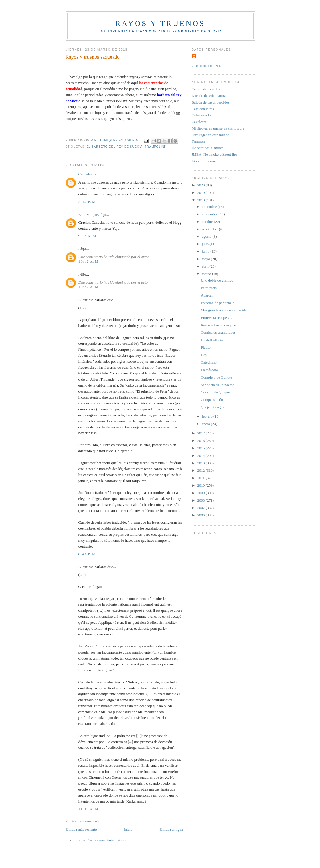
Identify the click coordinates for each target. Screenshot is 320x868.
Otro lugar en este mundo (211, 135)
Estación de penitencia (218, 303)
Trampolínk (156, 147)
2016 (202, 441)
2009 (202, 493)
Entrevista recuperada (217, 318)
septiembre (210, 229)
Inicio (128, 829)
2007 (202, 508)
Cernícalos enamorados (218, 332)
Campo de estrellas (206, 89)
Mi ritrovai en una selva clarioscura (218, 128)
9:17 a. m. (88, 236)
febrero (208, 416)
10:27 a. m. (89, 287)
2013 (202, 463)
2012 (202, 470)
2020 (202, 185)
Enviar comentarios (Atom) (107, 840)
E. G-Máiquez (89, 215)
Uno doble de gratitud (217, 280)
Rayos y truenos (160, 23)
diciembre (210, 207)
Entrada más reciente (81, 829)
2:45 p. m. (88, 202)
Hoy (204, 355)
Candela (85, 174)
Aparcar (207, 295)
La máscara (209, 370)
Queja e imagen (213, 407)
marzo (207, 274)
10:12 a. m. (89, 261)
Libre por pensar (204, 161)
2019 (202, 193)
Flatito (206, 347)
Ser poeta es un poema (218, 385)
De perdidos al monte (208, 148)
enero (206, 424)
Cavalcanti (200, 122)
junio (206, 251)
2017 (202, 433)
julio (206, 244)
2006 (202, 515)
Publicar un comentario (83, 821)
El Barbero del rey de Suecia (115, 147)
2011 (202, 478)
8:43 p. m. (88, 554)
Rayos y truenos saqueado (220, 325)
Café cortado (201, 115)
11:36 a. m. (89, 809)
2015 (202, 448)
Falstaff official (212, 340)
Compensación (212, 400)
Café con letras (203, 109)
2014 (202, 456)
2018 (202, 200)
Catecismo (209, 362)
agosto (207, 236)
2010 (202, 485)
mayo (206, 259)
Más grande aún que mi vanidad (225, 310)
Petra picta (209, 288)
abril (206, 266)
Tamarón (198, 141)
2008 (202, 500)
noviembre (210, 214)
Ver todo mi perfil (209, 66)
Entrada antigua (171, 829)
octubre (208, 222)
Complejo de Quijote (216, 377)
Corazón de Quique (215, 392)
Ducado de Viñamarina (209, 96)
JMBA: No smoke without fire (214, 154)
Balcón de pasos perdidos (211, 102)
